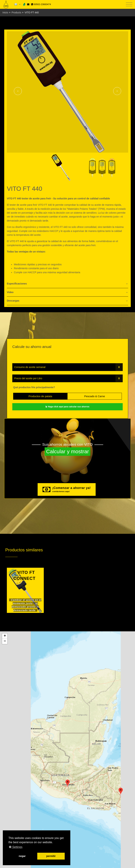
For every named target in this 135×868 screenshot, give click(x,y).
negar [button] (22, 856)
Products (16, 12)
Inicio (5, 12)
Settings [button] (16, 847)
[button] (68, 783)
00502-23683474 (41, 4)
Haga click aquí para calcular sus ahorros (68, 407)
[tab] (67, 284)
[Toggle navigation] (129, 4)
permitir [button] (51, 856)
